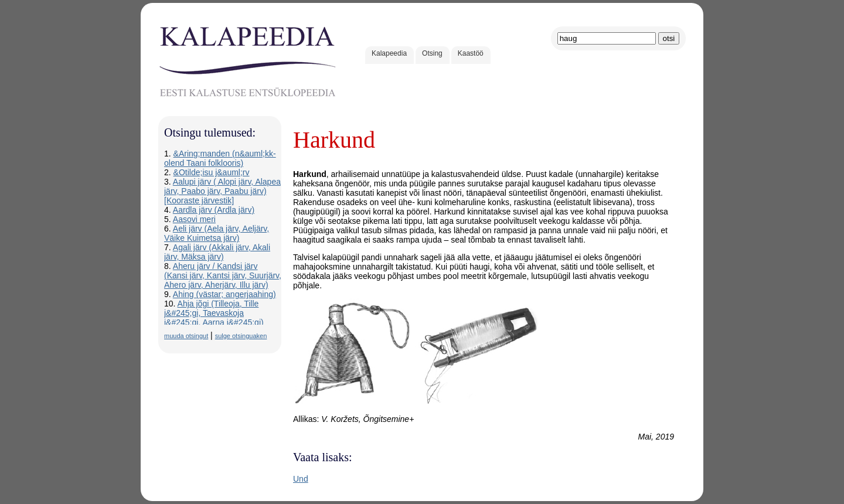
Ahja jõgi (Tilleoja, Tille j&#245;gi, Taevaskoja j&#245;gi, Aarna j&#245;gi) (214, 313)
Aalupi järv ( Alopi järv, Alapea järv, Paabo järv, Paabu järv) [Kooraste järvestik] (222, 191)
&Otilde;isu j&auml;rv (212, 172)
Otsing (432, 53)
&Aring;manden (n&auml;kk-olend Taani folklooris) (220, 158)
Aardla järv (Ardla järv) (214, 210)
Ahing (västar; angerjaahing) (224, 294)
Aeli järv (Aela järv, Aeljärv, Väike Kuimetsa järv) (217, 233)
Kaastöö (471, 53)
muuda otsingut (186, 336)
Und (301, 479)
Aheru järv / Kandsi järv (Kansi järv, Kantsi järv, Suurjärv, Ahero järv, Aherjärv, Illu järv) (223, 275)
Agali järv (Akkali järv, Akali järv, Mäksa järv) (217, 252)
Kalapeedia (389, 53)
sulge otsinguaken (241, 336)
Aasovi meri (194, 219)
